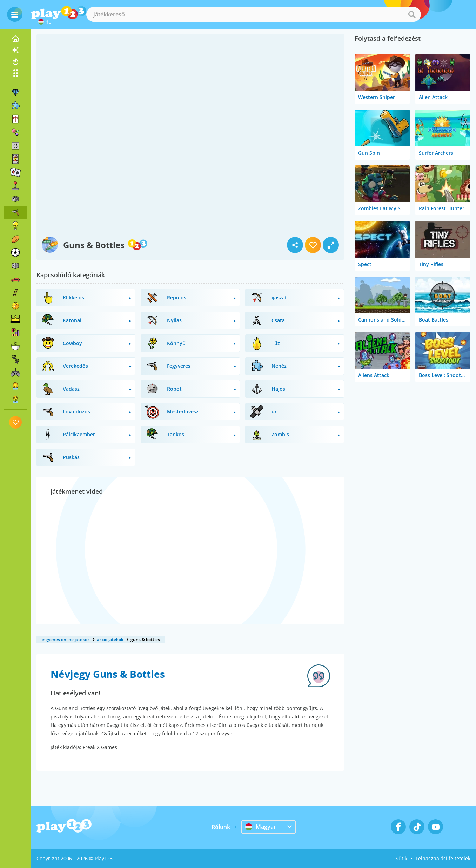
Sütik (401, 858)
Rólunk (221, 827)
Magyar (261, 827)
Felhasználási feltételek (443, 858)
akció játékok (110, 639)
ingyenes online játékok (66, 639)
